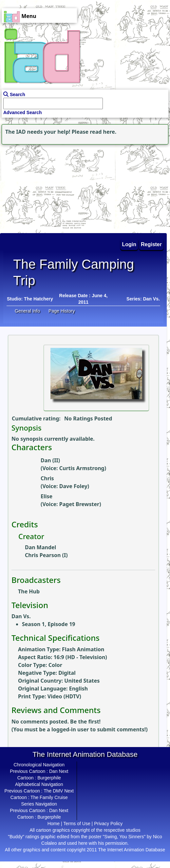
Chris (47, 478)
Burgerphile (49, 778)
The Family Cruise (49, 797)
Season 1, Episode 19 (48, 624)
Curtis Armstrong (82, 468)
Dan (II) (50, 460)
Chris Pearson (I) (46, 555)
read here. (103, 132)
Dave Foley (73, 486)
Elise (47, 496)
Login (129, 244)
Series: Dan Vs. (143, 299)
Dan (53, 771)
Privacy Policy (108, 824)
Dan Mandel (40, 547)
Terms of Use (77, 824)
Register (151, 244)
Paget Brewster (79, 504)
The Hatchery (38, 299)
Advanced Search (23, 112)
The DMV (53, 791)
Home (54, 824)
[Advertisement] (41, 187)
